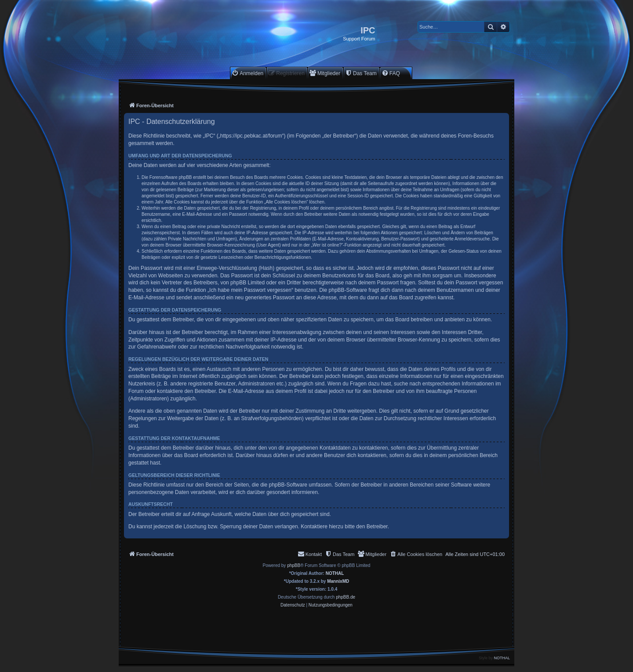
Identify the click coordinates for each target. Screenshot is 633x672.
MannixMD (338, 581)
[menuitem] (247, 73)
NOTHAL (335, 573)
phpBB (294, 565)
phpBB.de (346, 597)
